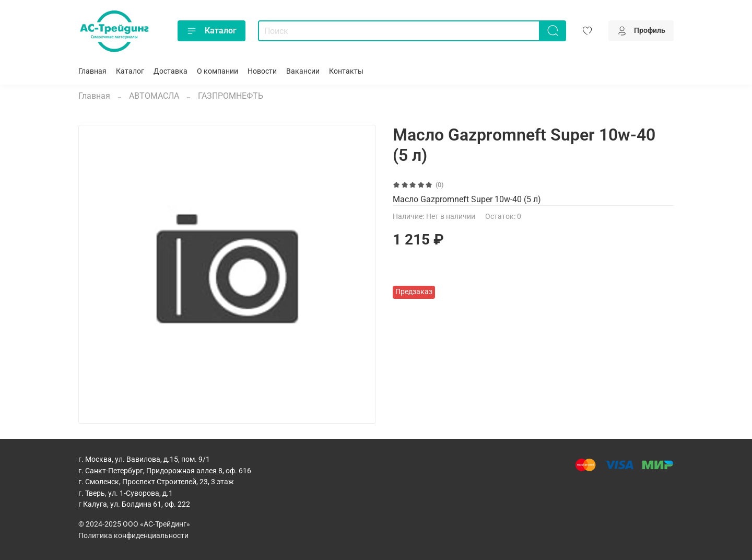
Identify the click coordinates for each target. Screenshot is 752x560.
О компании (218, 71)
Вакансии (303, 71)
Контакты (346, 71)
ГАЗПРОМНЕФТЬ (231, 96)
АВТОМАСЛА (154, 96)
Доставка (171, 71)
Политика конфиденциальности (133, 536)
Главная (92, 71)
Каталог (211, 31)
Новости (262, 71)
